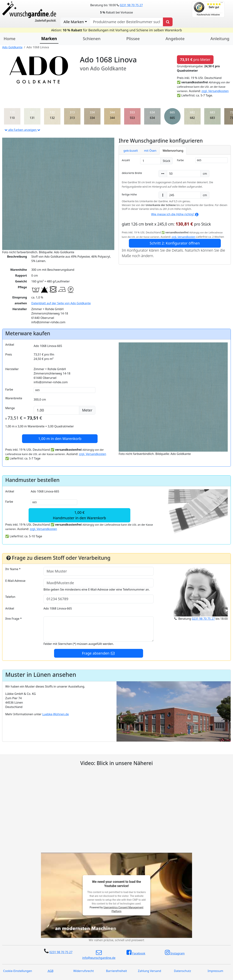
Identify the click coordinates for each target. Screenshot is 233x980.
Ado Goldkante (12, 47)
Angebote (175, 39)
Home (10, 39)
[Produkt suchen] (168, 22)
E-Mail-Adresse (15, 581)
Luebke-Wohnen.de (56, 714)
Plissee (133, 39)
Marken (49, 39)
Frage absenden (98, 653)
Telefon (10, 597)
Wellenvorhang (173, 151)
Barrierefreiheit (117, 971)
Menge (10, 408)
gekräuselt (131, 151)
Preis (9, 354)
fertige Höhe (129, 194)
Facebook (136, 952)
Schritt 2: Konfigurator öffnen (175, 243)
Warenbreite (14, 398)
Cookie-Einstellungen (17, 971)
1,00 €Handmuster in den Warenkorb (79, 515)
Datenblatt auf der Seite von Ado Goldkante (61, 303)
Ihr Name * (13, 569)
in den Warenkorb (60, 439)
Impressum (216, 971)
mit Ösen (150, 151)
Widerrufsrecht (83, 971)
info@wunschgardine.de (99, 955)
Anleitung (220, 39)
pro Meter (195, 60)
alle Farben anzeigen (22, 130)
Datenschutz (182, 971)
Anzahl (126, 160)
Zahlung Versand (150, 971)
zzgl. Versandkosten (215, 91)
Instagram (175, 952)
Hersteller (12, 369)
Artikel (10, 345)
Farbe (180, 160)
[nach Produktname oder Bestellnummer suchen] (127, 22)
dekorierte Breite (132, 173)
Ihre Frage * (13, 619)
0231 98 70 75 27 (131, 5)
